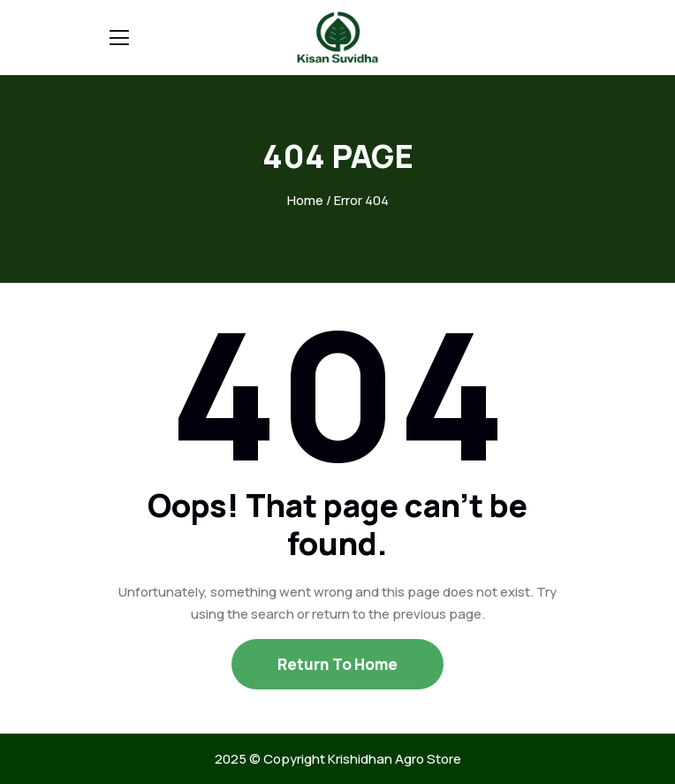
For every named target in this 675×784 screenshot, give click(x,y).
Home (305, 200)
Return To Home (337, 664)
